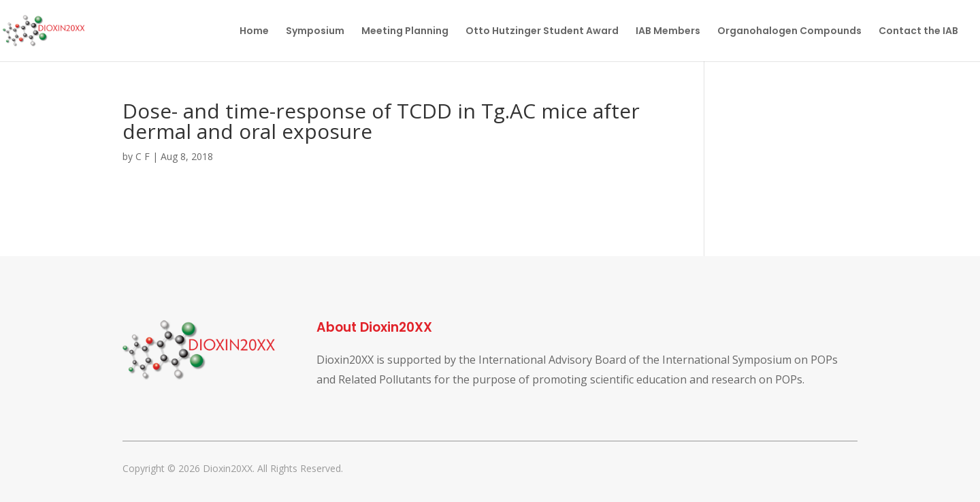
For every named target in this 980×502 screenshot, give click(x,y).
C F (143, 156)
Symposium (315, 32)
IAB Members (668, 32)
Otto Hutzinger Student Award (542, 32)
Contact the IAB (918, 32)
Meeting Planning (405, 32)
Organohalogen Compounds (789, 32)
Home (254, 32)
